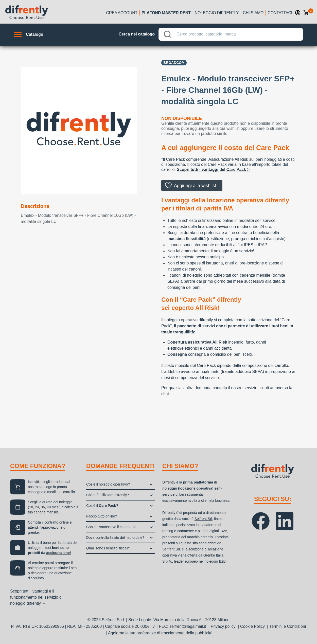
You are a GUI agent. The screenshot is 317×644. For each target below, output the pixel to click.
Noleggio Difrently (217, 13)
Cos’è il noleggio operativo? (108, 484)
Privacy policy (223, 626)
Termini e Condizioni (288, 626)
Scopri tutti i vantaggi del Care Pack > (213, 169)
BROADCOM (174, 63)
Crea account (122, 13)
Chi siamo (253, 13)
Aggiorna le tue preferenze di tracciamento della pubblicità (160, 633)
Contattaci (280, 13)
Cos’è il (102, 506)
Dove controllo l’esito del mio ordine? (115, 538)
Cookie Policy (252, 626)
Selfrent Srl (203, 519)
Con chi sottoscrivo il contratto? (111, 527)
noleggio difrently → (28, 603)
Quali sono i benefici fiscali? (108, 548)
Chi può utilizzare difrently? (108, 495)
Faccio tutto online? (102, 516)
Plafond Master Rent (166, 13)
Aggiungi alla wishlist (195, 186)
